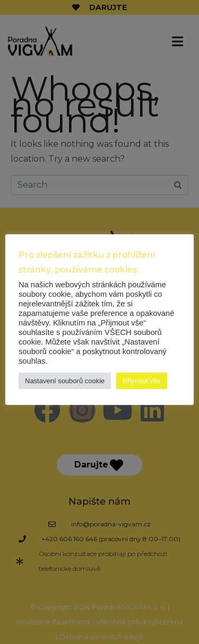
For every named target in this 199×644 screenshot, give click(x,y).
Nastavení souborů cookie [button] (65, 381)
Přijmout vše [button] (142, 381)
